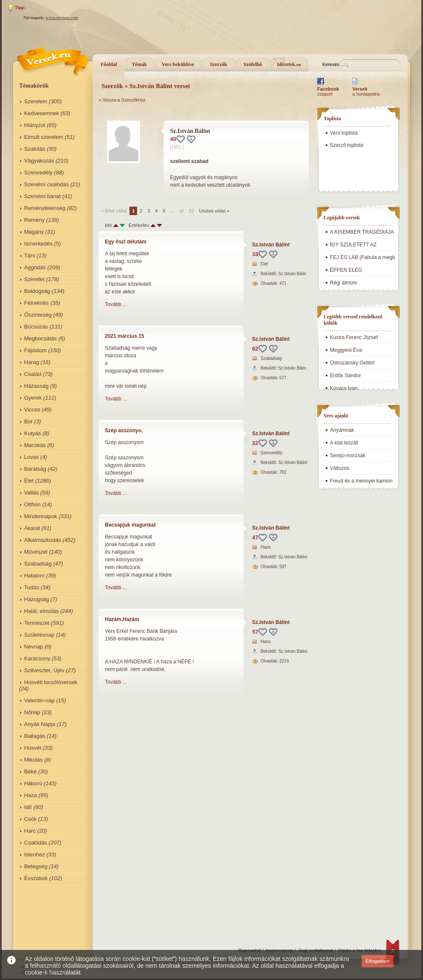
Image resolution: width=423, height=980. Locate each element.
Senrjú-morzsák (348, 455)
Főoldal (109, 64)
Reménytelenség (45, 208)
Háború (33, 783)
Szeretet (34, 279)
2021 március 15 (125, 336)
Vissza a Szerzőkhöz (124, 100)
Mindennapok (41, 516)
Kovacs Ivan (344, 388)
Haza (30, 795)
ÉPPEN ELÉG (346, 270)
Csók (30, 819)
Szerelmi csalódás (47, 184)
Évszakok (36, 878)
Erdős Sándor (345, 375)
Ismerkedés (38, 244)
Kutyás (33, 433)
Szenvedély (38, 173)
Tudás (32, 587)
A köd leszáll (344, 443)
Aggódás (35, 267)
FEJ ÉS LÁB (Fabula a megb (363, 257)
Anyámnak (342, 430)
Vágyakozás (39, 161)
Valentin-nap (39, 700)
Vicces (32, 410)
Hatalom (34, 576)
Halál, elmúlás (41, 611)
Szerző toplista (347, 145)
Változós (340, 468)
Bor (28, 421)
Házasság (36, 386)
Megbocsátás (40, 338)
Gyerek (33, 398)
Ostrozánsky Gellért (352, 363)
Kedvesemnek (41, 113)
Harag (32, 362)
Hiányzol (35, 125)
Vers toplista (344, 133)
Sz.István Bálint (271, 245)
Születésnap (39, 635)
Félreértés (37, 303)
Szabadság (38, 564)
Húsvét (33, 748)
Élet (29, 481)
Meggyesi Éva (346, 350)
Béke (30, 772)
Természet (37, 623)
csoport (328, 91)
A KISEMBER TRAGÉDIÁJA (362, 232)
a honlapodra (366, 91)
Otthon (32, 504)
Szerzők (218, 64)
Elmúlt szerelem (44, 137)
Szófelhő (253, 64)
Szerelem (36, 101)
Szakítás (35, 149)
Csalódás (36, 843)
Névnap (34, 647)
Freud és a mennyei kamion (361, 481)
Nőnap (32, 712)
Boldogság (37, 291)
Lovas (32, 457)
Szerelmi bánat (43, 196)
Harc (30, 831)
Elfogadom (378, 961)
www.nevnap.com (62, 18)
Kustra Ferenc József (354, 337)
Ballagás (35, 736)
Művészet (36, 552)
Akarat (32, 528)
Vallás (31, 493)
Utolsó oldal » (214, 211)
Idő (28, 807)
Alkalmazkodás (43, 540)
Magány (34, 232)
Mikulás (33, 760)
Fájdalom (35, 350)
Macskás (35, 445)
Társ (30, 255)
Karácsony (37, 658)
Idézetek (289, 64)
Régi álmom (343, 283)
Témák (140, 64)
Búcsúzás (36, 327)
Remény (34, 220)
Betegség (36, 866)
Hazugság (37, 599)
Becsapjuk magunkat (130, 525)
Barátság (35, 469)
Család (33, 374)
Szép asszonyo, (124, 431)
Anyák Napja (40, 724)
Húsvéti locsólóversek (51, 682)
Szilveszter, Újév (44, 670)
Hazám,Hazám (122, 619)
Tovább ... (116, 304)
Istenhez (34, 854)
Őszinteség (38, 315)
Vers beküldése (178, 64)
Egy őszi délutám (126, 242)
